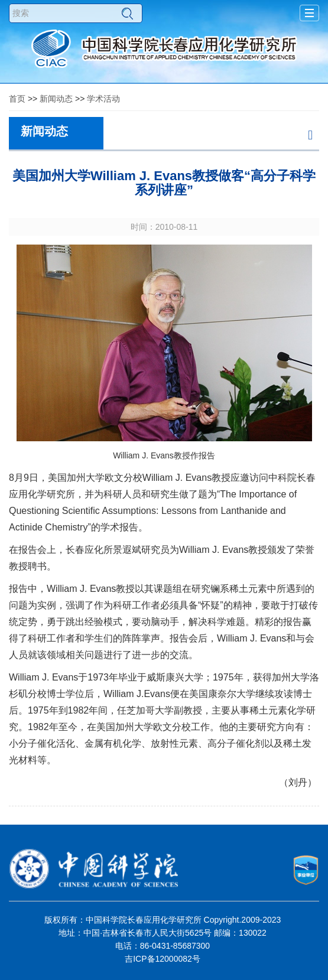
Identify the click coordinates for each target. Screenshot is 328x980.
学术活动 (103, 99)
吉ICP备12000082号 (163, 959)
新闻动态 (56, 99)
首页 (17, 99)
